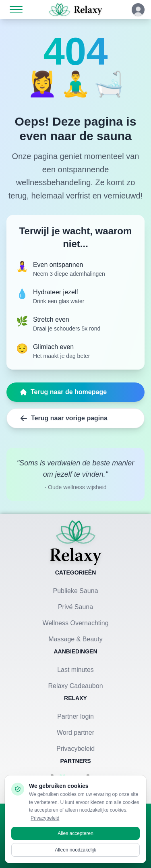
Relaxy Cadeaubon (75, 686)
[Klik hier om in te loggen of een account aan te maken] (138, 10)
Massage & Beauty (75, 639)
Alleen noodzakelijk (75, 850)
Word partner (75, 733)
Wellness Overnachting (75, 623)
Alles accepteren (75, 833)
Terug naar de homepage (63, 392)
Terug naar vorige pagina (64, 418)
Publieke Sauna (75, 591)
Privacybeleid (75, 749)
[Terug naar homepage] (76, 543)
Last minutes (75, 670)
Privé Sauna (75, 607)
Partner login (75, 716)
